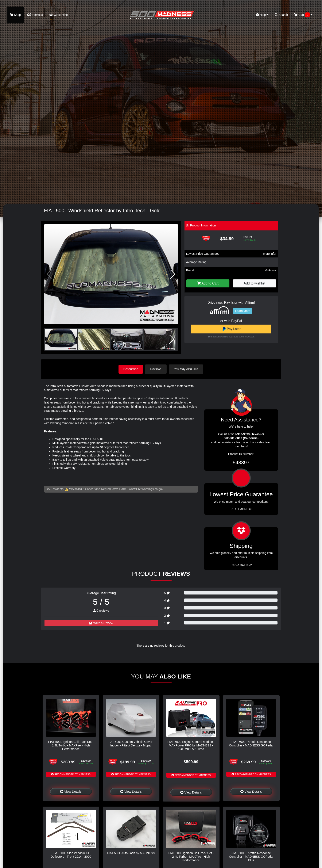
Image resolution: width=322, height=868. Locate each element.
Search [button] (281, 15)
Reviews (156, 369)
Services (35, 15)
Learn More (243, 311)
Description (131, 369)
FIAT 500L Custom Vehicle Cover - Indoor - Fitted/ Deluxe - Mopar (131, 743)
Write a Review (101, 623)
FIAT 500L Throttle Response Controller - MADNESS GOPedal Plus (251, 856)
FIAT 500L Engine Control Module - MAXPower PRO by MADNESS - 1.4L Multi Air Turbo (191, 745)
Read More (241, 509)
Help (262, 15)
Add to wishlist (255, 283)
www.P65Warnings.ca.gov (146, 489)
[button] (173, 274)
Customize (58, 15)
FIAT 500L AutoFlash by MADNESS (131, 853)
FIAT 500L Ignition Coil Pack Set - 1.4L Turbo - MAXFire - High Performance (71, 745)
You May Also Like (187, 369)
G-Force (271, 270)
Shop (15, 15)
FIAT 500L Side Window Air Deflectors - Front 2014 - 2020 (71, 855)
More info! (269, 254)
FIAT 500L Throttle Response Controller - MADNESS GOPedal (251, 743)
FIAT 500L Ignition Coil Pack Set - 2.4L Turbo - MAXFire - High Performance (191, 856)
